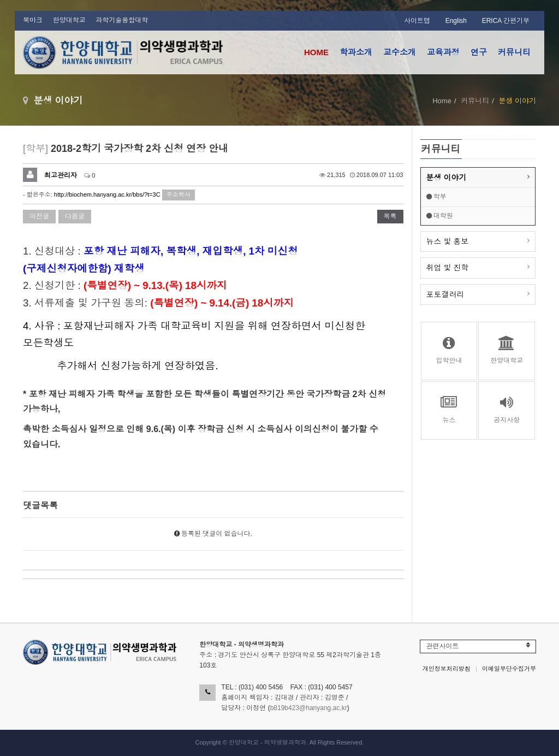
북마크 (33, 20)
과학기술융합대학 (122, 20)
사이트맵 (417, 21)
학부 (436, 197)
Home (442, 101)
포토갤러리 (445, 294)
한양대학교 (69, 20)
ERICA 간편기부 (506, 21)
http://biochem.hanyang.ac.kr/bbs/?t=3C (107, 194)
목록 (390, 216)
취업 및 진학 (448, 268)
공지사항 (507, 410)
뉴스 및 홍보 (448, 241)
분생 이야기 (447, 178)
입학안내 (449, 350)
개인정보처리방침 (447, 669)
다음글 (75, 216)
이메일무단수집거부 (509, 669)
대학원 (440, 216)
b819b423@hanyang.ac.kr (309, 708)
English (456, 21)
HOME (316, 52)
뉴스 (449, 410)
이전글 (39, 216)
